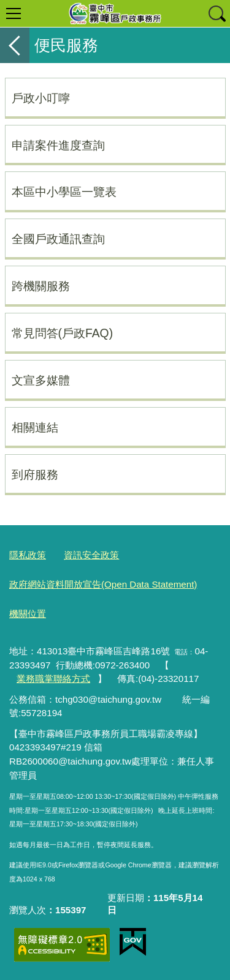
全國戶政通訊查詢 (58, 239)
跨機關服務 (41, 286)
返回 (15, 45)
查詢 (217, 13)
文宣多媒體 (41, 380)
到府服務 (35, 474)
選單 (13, 13)
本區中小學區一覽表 (64, 192)
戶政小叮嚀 (41, 98)
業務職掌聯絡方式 (53, 679)
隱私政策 (28, 555)
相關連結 (35, 427)
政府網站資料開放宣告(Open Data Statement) (103, 584)
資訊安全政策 (91, 555)
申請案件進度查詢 (58, 145)
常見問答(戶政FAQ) (63, 333)
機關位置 (28, 614)
